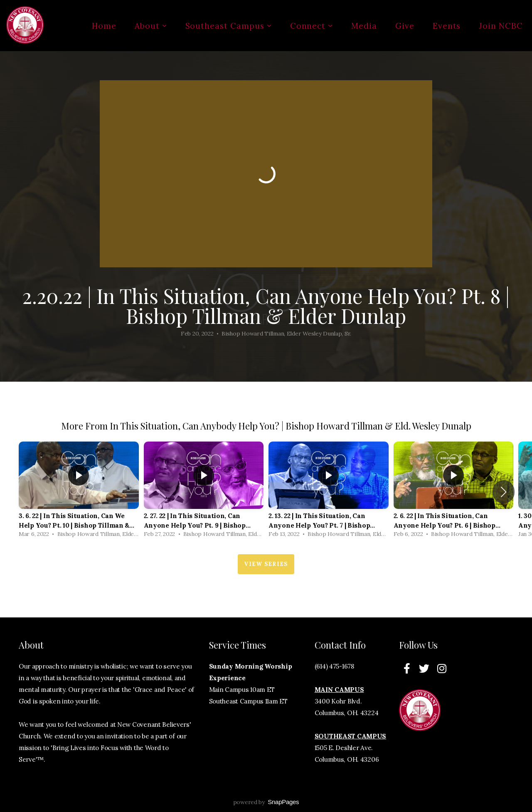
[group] (79, 492)
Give (405, 26)
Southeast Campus (229, 26)
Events (447, 26)
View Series (266, 564)
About (151, 26)
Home (104, 26)
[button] (504, 492)
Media (364, 26)
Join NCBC (501, 26)
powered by (266, 802)
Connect (312, 26)
